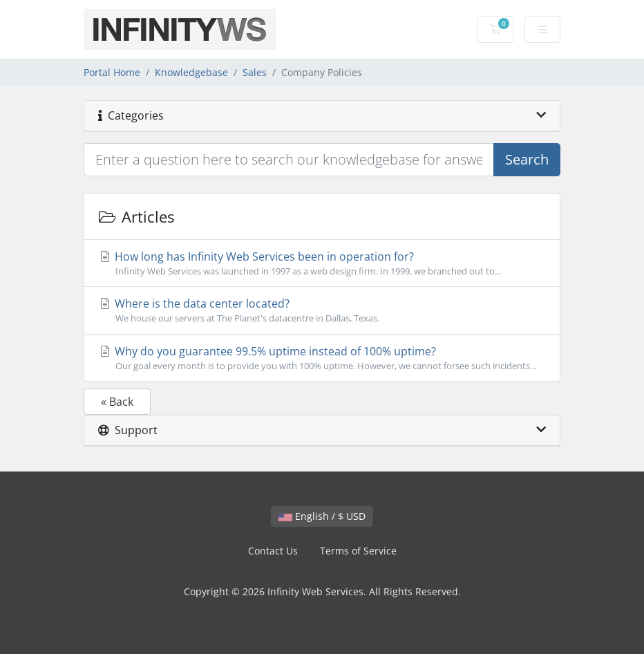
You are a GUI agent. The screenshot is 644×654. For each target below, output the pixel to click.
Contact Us (273, 551)
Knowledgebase (191, 72)
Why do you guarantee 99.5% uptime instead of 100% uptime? (322, 358)
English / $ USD (322, 516)
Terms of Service (358, 551)
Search (527, 159)
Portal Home (112, 72)
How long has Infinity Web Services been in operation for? (322, 263)
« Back (117, 402)
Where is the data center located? (322, 310)
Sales (255, 72)
